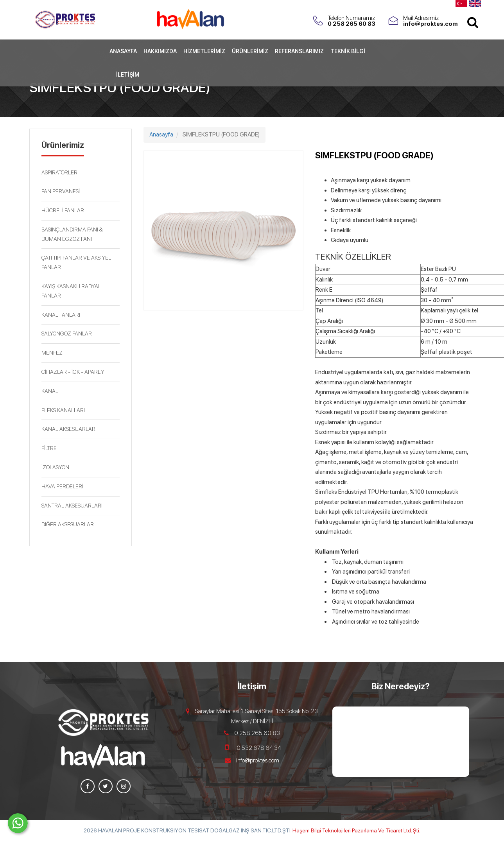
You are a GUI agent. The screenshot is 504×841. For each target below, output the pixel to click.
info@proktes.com (258, 760)
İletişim (128, 97)
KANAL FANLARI (61, 315)
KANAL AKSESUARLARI (69, 429)
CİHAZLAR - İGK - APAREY (73, 372)
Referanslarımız (299, 74)
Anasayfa (123, 74)
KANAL (50, 391)
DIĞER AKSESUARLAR (68, 524)
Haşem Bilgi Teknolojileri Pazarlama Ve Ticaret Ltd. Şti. (356, 830)
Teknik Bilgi (348, 74)
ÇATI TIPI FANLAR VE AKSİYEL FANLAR (76, 262)
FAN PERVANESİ (61, 191)
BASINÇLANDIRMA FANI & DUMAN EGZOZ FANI (72, 234)
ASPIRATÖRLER (59, 172)
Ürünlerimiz (250, 74)
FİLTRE (49, 448)
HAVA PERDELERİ (62, 486)
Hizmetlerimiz (204, 74)
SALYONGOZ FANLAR (67, 334)
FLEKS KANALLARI (63, 410)
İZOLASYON (55, 467)
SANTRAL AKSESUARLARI (72, 506)
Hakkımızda (160, 74)
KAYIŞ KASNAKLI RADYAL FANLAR (71, 291)
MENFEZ (52, 353)
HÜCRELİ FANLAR (63, 210)
